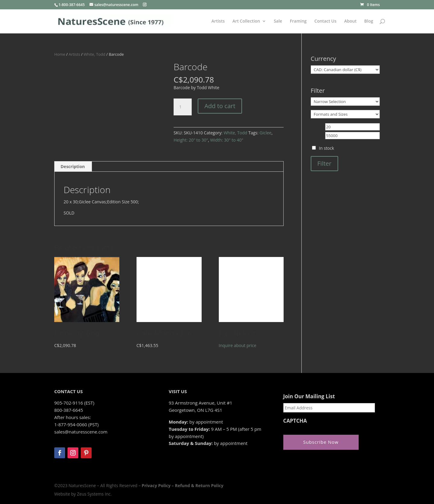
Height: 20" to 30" (191, 140)
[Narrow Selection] (345, 102)
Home (60, 54)
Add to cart (220, 106)
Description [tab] (73, 166)
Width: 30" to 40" (227, 140)
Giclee (266, 133)
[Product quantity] (183, 107)
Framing (298, 21)
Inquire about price (238, 345)
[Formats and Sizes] (345, 114)
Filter (324, 163)
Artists (218, 21)
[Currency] (345, 70)
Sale (278, 21)
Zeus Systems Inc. (94, 494)
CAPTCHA (295, 421)
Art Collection (246, 21)
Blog (369, 21)
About (350, 21)
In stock (326, 148)
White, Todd (94, 54)
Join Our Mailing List (309, 396)
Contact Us (325, 21)
